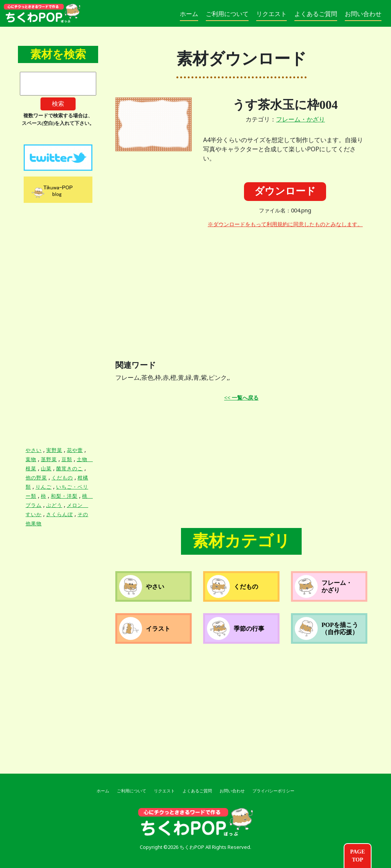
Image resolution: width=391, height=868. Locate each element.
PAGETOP (358, 856)
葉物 (31, 459)
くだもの (62, 478)
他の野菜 (36, 478)
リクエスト (271, 14)
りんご (44, 487)
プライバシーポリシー (273, 791)
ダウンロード (285, 191)
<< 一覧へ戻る (241, 398)
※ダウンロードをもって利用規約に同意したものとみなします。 (285, 224)
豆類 (67, 459)
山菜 (46, 469)
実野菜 (54, 450)
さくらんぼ (60, 514)
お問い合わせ (363, 14)
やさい (34, 450)
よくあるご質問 (316, 14)
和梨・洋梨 (64, 496)
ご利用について (227, 14)
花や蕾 (75, 450)
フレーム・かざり (301, 119)
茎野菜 (49, 459)
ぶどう (54, 505)
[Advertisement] (285, 288)
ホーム (189, 14)
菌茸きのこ (69, 469)
